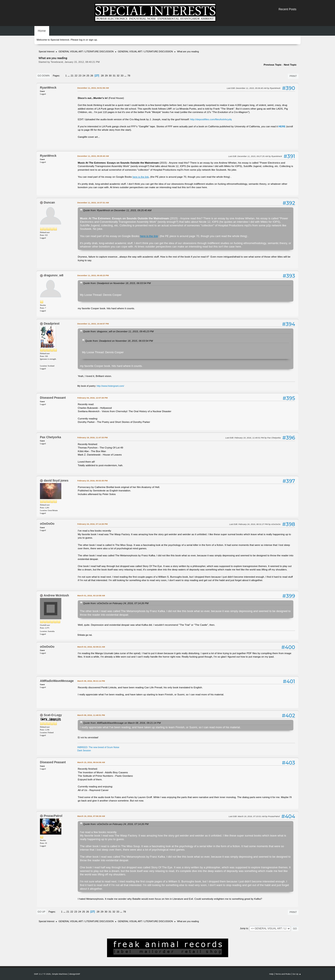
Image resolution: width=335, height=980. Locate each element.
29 (106, 76)
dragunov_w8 (54, 275)
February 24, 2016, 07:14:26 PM (93, 524)
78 (129, 76)
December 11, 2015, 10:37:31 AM (93, 203)
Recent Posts (287, 9)
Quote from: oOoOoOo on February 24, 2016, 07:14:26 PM (116, 603)
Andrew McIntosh (56, 595)
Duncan (49, 202)
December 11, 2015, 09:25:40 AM (93, 156)
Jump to (244, 929)
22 (76, 76)
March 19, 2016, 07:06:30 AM (91, 816)
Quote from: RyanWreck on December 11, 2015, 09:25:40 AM (117, 210)
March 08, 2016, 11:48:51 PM (91, 715)
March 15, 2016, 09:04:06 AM (91, 762)
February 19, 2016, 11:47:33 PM (93, 437)
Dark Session (84, 750)
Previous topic (273, 65)
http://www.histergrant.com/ (110, 386)
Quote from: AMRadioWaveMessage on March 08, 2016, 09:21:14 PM (122, 723)
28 (102, 76)
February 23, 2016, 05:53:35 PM (93, 481)
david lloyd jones (56, 480)
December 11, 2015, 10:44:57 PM (93, 324)
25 (88, 76)
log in (82, 40)
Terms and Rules (283, 974)
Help (271, 974)
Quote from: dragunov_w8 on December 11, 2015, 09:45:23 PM (118, 331)
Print (293, 76)
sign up (93, 40)
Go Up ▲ (297, 974)
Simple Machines (60, 974)
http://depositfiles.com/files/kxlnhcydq (211, 119)
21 (72, 76)
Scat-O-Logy (53, 715)
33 (122, 76)
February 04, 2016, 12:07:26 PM (93, 398)
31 (114, 76)
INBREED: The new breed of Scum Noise (98, 747)
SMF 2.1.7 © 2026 (42, 974)
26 (92, 76)
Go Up (41, 912)
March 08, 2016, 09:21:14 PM (91, 681)
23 (80, 76)
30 (110, 76)
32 (118, 76)
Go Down (44, 76)
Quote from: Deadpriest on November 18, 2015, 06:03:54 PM (117, 283)
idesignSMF (75, 974)
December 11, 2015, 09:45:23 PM (93, 275)
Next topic (290, 65)
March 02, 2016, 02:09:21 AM (91, 647)
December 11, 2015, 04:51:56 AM (93, 88)
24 (84, 76)
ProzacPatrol (53, 816)
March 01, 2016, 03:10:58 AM (91, 595)
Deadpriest (52, 324)
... (69, 76)
